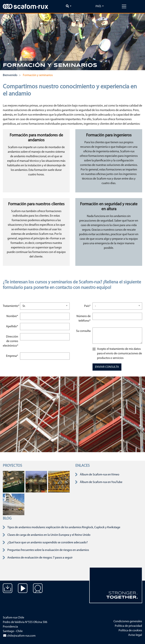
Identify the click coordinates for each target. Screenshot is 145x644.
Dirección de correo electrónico (11, 341)
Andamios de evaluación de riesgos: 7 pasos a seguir (40, 558)
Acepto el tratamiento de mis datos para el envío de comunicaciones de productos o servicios (120, 354)
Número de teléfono (84, 318)
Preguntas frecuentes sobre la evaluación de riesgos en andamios (48, 550)
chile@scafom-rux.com (19, 636)
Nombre (13, 316)
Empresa (12, 356)
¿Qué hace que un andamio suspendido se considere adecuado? (48, 543)
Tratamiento (11, 306)
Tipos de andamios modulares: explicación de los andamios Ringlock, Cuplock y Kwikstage (64, 527)
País (98, 6)
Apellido (12, 326)
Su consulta (83, 331)
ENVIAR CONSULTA (107, 367)
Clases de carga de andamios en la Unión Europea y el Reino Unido (49, 535)
